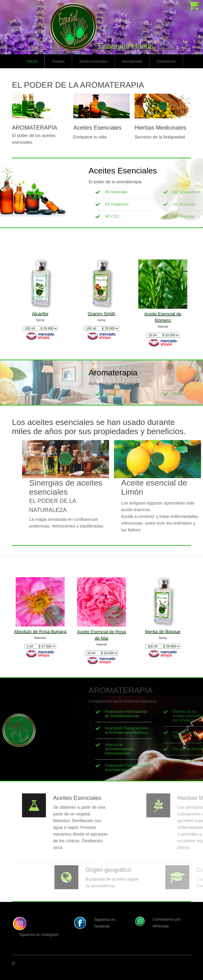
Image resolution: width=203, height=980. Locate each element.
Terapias (58, 61)
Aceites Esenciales (93, 61)
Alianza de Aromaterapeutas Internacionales (159, 749)
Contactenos (166, 61)
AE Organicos (156, 204)
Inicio (32, 61)
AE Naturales (156, 192)
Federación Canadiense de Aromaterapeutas (167, 768)
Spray (149, 394)
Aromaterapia (132, 61)
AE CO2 (151, 216)
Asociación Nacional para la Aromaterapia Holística (166, 730)
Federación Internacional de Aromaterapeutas (165, 714)
